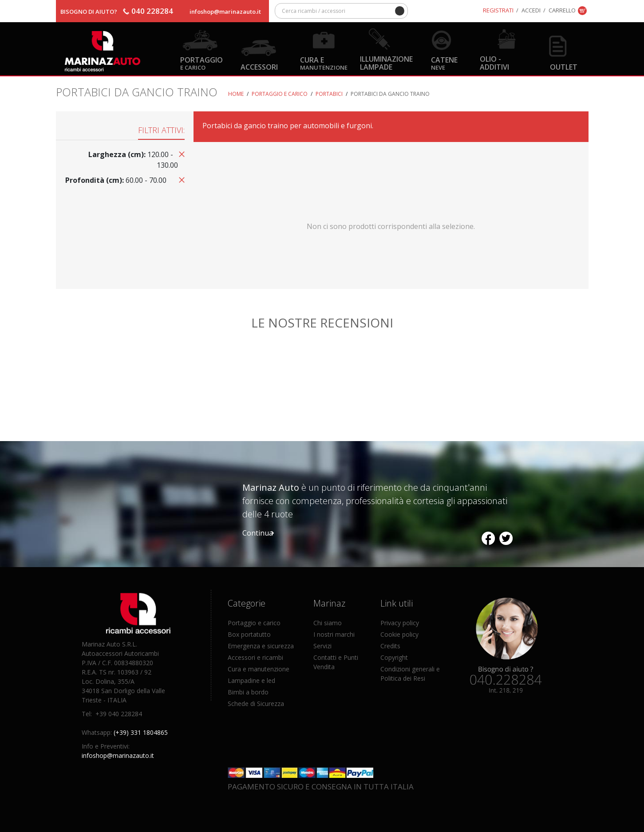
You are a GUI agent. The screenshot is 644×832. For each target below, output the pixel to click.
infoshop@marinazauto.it (225, 12)
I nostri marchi (334, 634)
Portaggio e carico (280, 94)
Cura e (324, 63)
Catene (444, 63)
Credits (390, 646)
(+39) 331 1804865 (141, 732)
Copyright (394, 657)
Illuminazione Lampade (386, 63)
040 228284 (152, 11)
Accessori (259, 67)
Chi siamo (328, 623)
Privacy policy (400, 623)
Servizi (322, 646)
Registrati (498, 10)
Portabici (329, 94)
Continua (258, 533)
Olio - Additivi (494, 63)
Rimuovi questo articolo (180, 154)
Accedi (531, 10)
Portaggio (201, 63)
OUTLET (564, 67)
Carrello (562, 10)
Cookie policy (399, 634)
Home (236, 94)
